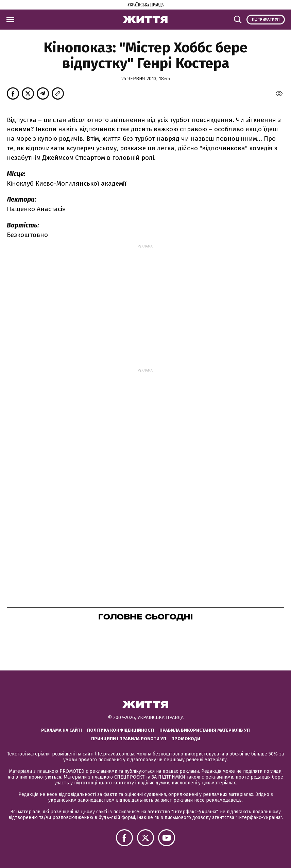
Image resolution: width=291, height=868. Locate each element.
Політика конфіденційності (121, 730)
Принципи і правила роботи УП (129, 739)
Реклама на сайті (62, 730)
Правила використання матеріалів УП (205, 730)
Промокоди (186, 739)
